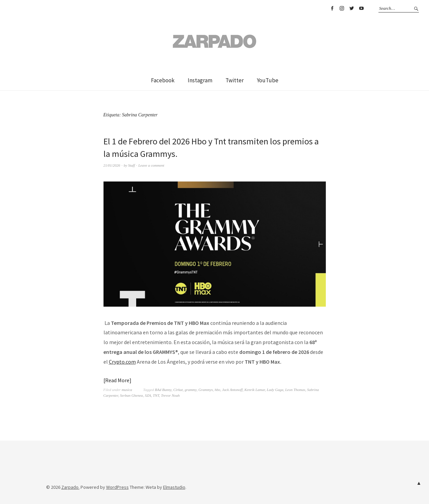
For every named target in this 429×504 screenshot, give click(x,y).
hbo (218, 390)
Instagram (342, 8)
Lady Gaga (275, 390)
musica (127, 390)
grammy (191, 390)
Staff (131, 165)
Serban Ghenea (131, 395)
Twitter (351, 8)
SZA (148, 395)
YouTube (361, 8)
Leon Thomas (295, 390)
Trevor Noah (171, 395)
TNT (156, 395)
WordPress (117, 487)
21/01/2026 (112, 165)
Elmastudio (174, 487)
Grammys (206, 390)
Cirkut (178, 390)
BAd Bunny (163, 390)
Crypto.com (122, 362)
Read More (117, 380)
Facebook (332, 8)
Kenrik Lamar (255, 390)
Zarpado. (70, 487)
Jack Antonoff (232, 390)
